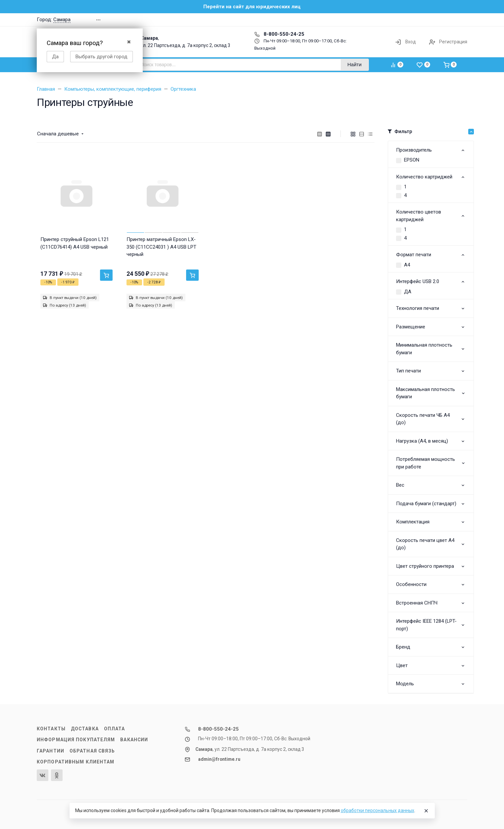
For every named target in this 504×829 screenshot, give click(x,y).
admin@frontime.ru (219, 759)
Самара (62, 20)
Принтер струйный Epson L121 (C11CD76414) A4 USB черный (75, 243)
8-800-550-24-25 (279, 34)
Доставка (85, 729)
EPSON (412, 160)
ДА (408, 292)
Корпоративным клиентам (76, 762)
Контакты (51, 729)
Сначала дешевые (58, 134)
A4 (407, 265)
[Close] (426, 811)
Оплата (115, 729)
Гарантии (50, 751)
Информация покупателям (76, 740)
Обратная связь (92, 751)
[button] (373, 20)
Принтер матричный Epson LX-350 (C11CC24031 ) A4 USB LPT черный (161, 247)
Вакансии (134, 740)
